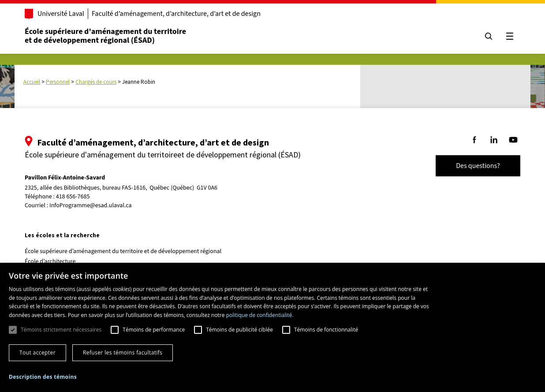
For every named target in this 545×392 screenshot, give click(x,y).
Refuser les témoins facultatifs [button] (123, 353)
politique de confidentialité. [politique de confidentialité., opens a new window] (260, 315)
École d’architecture (50, 261)
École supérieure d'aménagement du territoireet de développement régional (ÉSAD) (105, 36)
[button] (43, 377)
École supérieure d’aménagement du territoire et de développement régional (123, 251)
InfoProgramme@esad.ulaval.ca (91, 205)
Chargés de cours (96, 82)
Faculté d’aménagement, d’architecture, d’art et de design (176, 14)
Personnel (58, 82)
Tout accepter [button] (37, 353)
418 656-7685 (73, 197)
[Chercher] (489, 36)
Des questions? (478, 166)
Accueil (32, 82)
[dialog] (272, 327)
